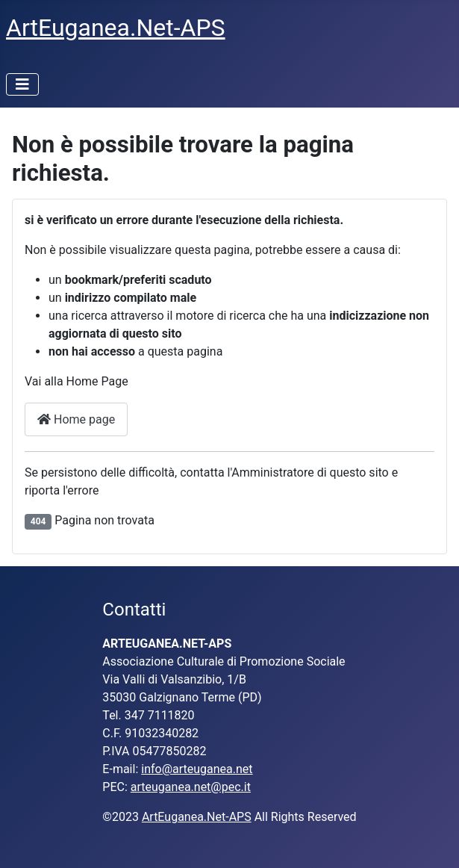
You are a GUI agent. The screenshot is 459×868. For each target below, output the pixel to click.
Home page (76, 419)
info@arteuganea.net (197, 769)
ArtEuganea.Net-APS (197, 817)
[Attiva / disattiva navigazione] (22, 84)
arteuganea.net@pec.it (191, 787)
